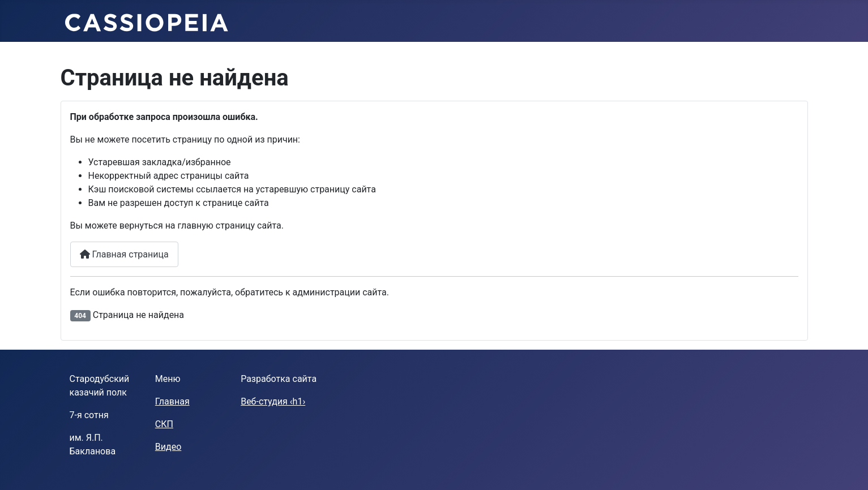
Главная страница (124, 254)
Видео (168, 447)
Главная (172, 401)
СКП (164, 424)
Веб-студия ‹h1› (273, 401)
